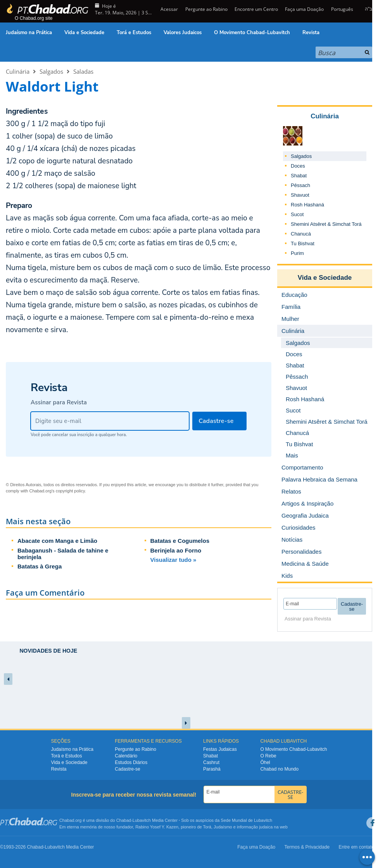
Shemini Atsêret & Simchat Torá (326, 224)
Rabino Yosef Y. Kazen (157, 827)
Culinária (18, 71)
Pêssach (300, 185)
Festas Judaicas (220, 749)
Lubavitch (142, 820)
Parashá (212, 769)
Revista (311, 33)
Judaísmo (223, 827)
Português (342, 9)
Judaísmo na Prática (29, 33)
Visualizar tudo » (173, 560)
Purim (297, 253)
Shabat (299, 176)
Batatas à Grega (40, 566)
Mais (292, 455)
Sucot (297, 214)
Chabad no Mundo (279, 769)
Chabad (124, 820)
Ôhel (265, 762)
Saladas (83, 71)
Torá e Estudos (134, 33)
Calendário (126, 756)
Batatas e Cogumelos (180, 541)
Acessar (169, 9)
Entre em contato (356, 847)
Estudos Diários (131, 762)
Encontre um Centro (256, 9)
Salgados (51, 71)
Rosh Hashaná (307, 205)
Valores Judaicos (183, 33)
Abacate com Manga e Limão (57, 541)
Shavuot (300, 195)
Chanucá (301, 234)
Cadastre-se (127, 769)
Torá (207, 827)
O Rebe (268, 756)
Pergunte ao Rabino (206, 9)
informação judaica (255, 827)
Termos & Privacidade (307, 847)
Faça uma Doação (304, 9)
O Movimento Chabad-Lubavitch (252, 33)
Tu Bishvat (303, 243)
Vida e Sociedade (84, 33)
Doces (298, 166)
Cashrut (211, 762)
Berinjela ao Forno (176, 550)
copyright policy (70, 491)
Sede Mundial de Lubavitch (246, 820)
